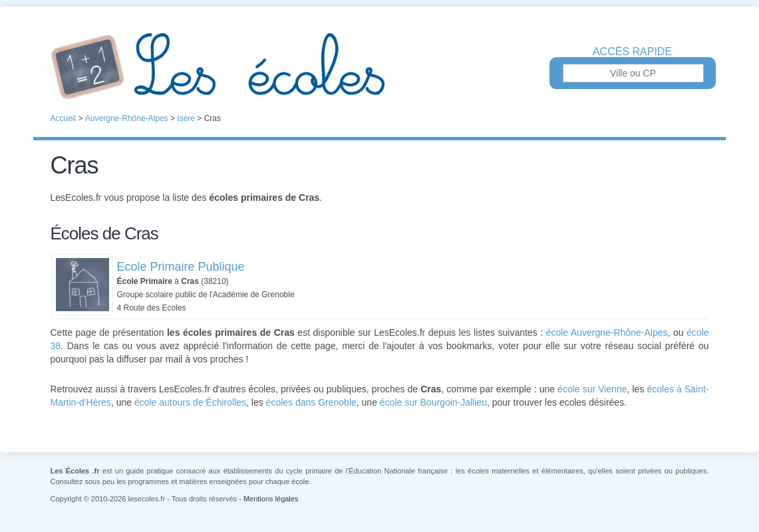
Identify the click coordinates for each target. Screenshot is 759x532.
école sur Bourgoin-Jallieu (433, 402)
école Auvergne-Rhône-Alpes (607, 332)
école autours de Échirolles (190, 402)
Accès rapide (632, 52)
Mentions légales (271, 499)
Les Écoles (380, 66)
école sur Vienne (592, 389)
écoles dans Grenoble (311, 402)
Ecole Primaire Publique (181, 267)
